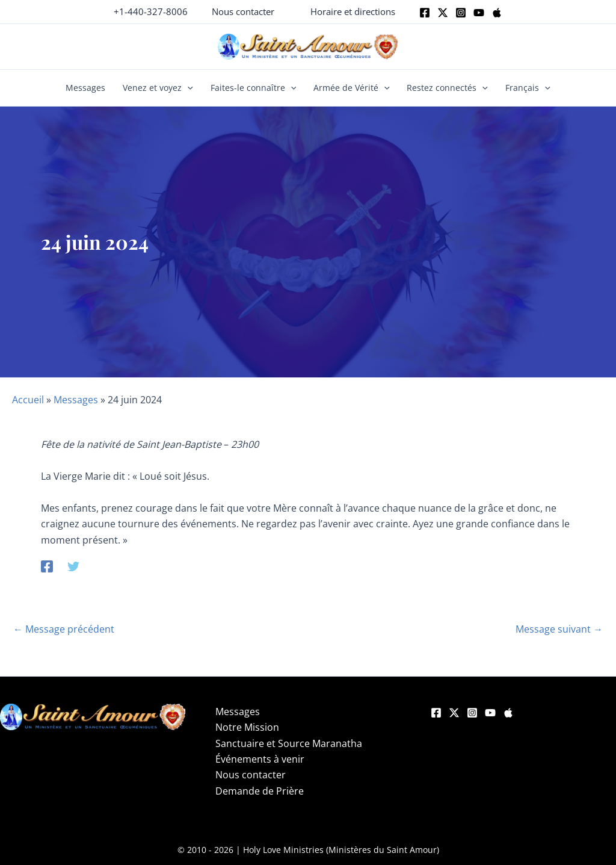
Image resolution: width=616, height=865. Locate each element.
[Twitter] (443, 13)
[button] (243, 12)
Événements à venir (260, 759)
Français (528, 88)
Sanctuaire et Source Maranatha (289, 743)
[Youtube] (479, 13)
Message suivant (559, 629)
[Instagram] (461, 13)
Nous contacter (251, 775)
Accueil (28, 400)
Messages (85, 88)
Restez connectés (447, 88)
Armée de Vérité (352, 88)
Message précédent (64, 629)
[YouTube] (490, 713)
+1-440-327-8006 (151, 11)
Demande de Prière (260, 791)
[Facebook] (425, 13)
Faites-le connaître (254, 88)
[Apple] (497, 13)
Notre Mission (247, 727)
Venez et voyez (158, 88)
